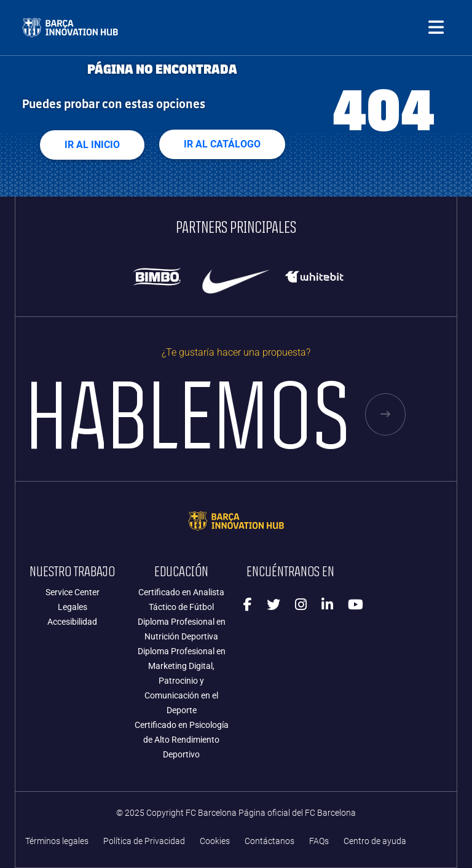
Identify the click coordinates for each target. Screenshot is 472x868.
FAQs (319, 841)
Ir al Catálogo (222, 144)
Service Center (73, 592)
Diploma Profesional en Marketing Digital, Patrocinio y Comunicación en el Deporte (182, 681)
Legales (73, 607)
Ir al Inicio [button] (92, 145)
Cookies (215, 841)
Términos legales (57, 841)
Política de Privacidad (144, 841)
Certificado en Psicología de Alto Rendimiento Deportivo (182, 740)
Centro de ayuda (375, 841)
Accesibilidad (72, 622)
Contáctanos (269, 841)
